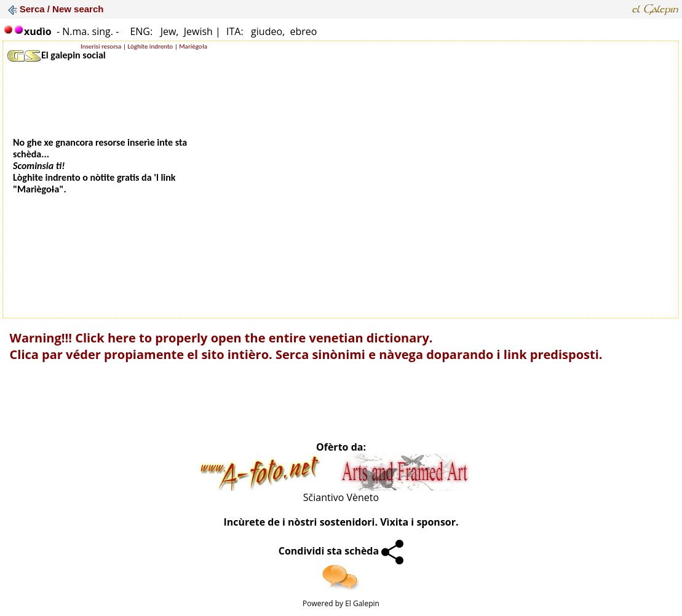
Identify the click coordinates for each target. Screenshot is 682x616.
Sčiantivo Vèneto (341, 497)
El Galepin (362, 603)
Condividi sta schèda (341, 551)
